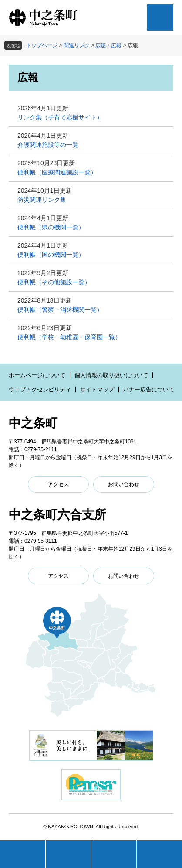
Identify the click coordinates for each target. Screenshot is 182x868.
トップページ (42, 45)
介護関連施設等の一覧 (48, 145)
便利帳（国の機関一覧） (51, 255)
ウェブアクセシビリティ (40, 390)
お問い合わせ (124, 484)
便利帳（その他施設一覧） (54, 282)
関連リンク (77, 45)
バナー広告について (149, 390)
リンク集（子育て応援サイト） (60, 117)
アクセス (58, 484)
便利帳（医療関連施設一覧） (57, 172)
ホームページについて (37, 375)
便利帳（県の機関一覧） (51, 227)
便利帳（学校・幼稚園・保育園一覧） (69, 337)
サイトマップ (97, 390)
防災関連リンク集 (42, 200)
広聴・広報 (108, 45)
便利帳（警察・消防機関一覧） (60, 310)
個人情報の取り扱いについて (111, 375)
